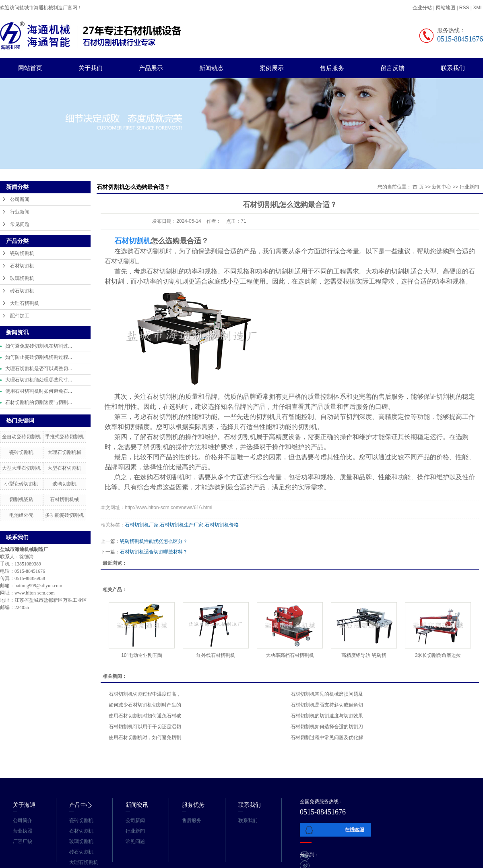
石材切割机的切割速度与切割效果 (327, 716)
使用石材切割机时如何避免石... (39, 391)
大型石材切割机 (64, 468)
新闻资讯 (137, 805)
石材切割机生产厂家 (182, 525)
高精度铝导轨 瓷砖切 (364, 655)
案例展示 (272, 68)
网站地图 (446, 8)
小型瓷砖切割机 (21, 484)
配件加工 (20, 316)
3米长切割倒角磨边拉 (438, 655)
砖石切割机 (22, 291)
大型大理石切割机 (21, 468)
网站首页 (30, 68)
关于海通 (24, 805)
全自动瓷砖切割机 (21, 437)
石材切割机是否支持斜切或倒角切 (327, 705)
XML (478, 8)
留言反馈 (392, 68)
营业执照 (23, 831)
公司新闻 (20, 199)
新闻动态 (211, 68)
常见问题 (20, 224)
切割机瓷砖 (21, 499)
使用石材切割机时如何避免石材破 (145, 716)
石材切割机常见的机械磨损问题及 (327, 694)
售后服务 (332, 68)
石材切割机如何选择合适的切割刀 (327, 727)
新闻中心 (442, 187)
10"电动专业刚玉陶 (142, 655)
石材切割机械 (64, 499)
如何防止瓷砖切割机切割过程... (39, 357)
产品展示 (151, 68)
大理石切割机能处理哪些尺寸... (39, 380)
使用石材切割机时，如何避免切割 (145, 737)
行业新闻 (20, 212)
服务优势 (193, 805)
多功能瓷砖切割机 (64, 515)
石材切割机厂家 (142, 525)
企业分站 (422, 8)
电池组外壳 (21, 515)
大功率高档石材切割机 (290, 655)
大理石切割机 (25, 303)
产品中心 (80, 805)
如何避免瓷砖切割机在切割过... (39, 346)
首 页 (418, 187)
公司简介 (23, 820)
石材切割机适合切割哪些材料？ (154, 552)
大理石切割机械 (64, 452)
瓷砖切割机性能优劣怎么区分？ (154, 541)
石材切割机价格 (222, 525)
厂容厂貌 (23, 841)
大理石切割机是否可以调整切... (39, 369)
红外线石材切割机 (216, 655)
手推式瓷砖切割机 (64, 437)
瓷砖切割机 (22, 253)
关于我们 (91, 68)
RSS (464, 8)
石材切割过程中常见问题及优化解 (327, 737)
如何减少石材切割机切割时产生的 (145, 705)
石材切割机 (22, 266)
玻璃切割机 (22, 278)
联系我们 (453, 68)
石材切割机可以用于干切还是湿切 (145, 727)
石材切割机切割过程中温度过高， (145, 694)
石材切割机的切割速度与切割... (39, 402)
